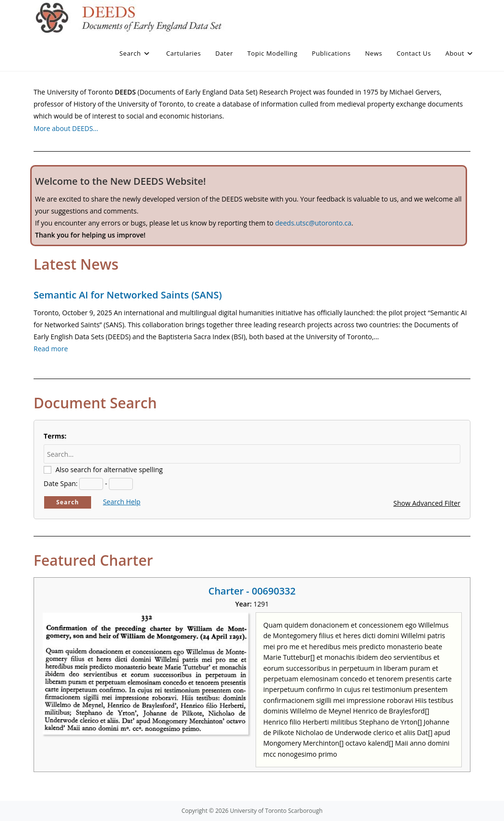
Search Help (122, 502)
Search (68, 502)
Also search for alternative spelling (109, 470)
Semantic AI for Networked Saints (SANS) (128, 295)
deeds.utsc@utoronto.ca (313, 223)
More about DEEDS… (66, 128)
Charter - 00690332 (252, 591)
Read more (51, 349)
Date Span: (61, 483)
